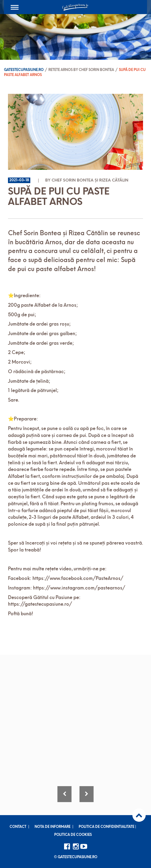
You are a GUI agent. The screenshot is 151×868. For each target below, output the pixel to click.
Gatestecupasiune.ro (24, 70)
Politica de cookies (73, 835)
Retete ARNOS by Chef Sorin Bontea (81, 70)
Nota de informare (53, 827)
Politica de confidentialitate (106, 827)
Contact (18, 827)
